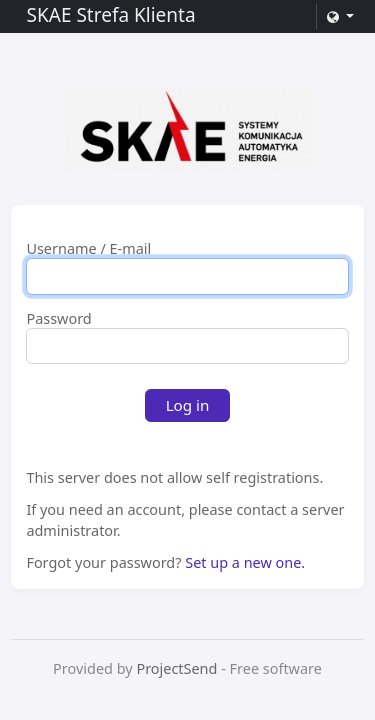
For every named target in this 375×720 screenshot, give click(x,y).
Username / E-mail (88, 249)
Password (58, 319)
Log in (188, 405)
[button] (340, 16)
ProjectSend (176, 668)
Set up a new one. (245, 562)
